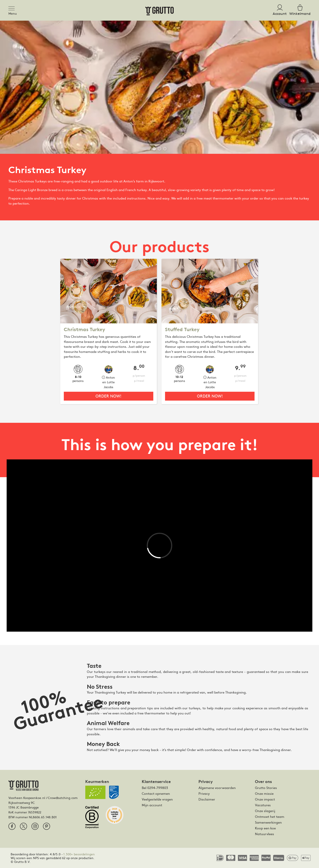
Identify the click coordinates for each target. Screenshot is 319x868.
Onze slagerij (265, 811)
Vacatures (263, 805)
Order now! (108, 396)
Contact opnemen (156, 793)
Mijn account (152, 805)
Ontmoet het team (270, 817)
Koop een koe (265, 828)
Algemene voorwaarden (217, 788)
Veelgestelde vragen (157, 799)
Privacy (204, 793)
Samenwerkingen (268, 822)
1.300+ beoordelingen (79, 854)
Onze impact (265, 799)
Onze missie (264, 793)
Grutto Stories (266, 788)
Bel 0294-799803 (155, 788)
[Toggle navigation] (13, 8)
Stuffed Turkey (182, 329)
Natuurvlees (265, 834)
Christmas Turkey (85, 329)
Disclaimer (207, 799)
